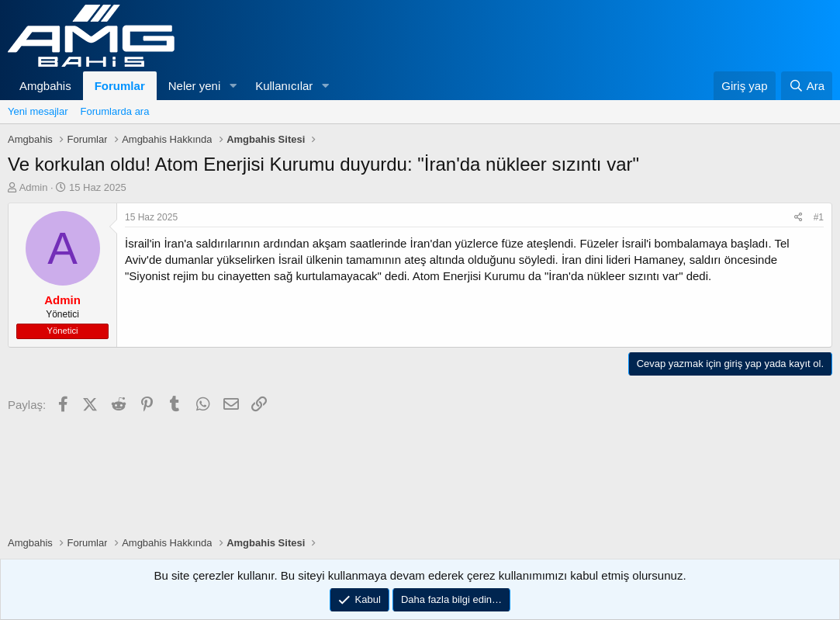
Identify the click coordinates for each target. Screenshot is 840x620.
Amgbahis (45, 86)
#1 (819, 217)
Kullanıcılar (284, 86)
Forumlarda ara (115, 111)
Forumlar (120, 86)
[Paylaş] (799, 218)
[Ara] (807, 86)
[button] (233, 86)
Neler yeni (195, 86)
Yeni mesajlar (38, 111)
